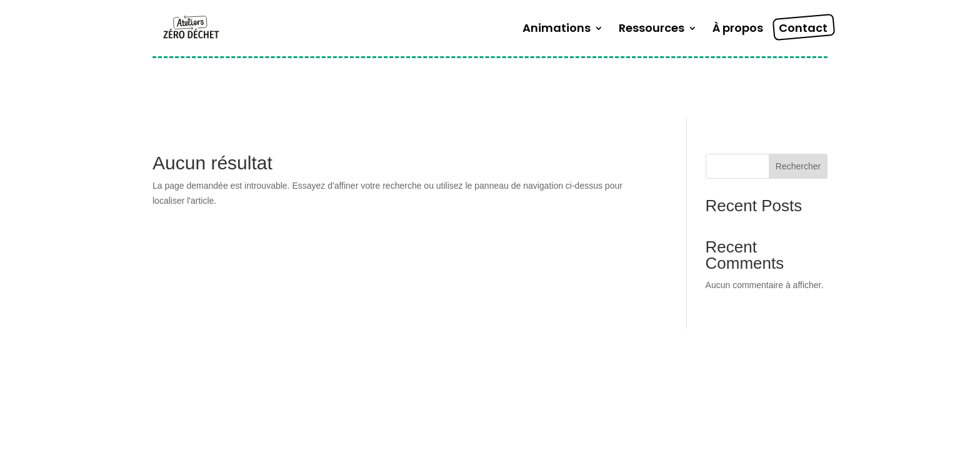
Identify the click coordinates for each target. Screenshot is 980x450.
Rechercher (798, 166)
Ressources (652, 30)
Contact (803, 30)
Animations (557, 30)
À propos (738, 30)
